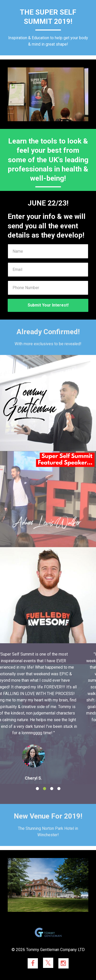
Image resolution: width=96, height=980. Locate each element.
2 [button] (45, 789)
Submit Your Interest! (48, 305)
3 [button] (52, 789)
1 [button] (37, 789)
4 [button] (59, 789)
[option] (48, 716)
